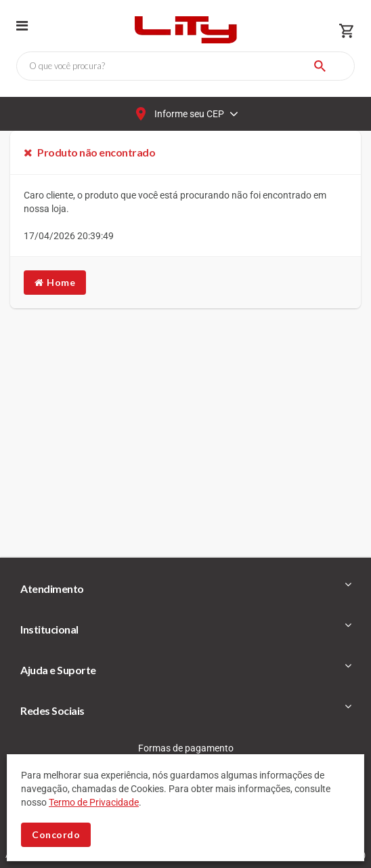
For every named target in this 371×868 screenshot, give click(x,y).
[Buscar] (320, 66)
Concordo (56, 834)
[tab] (185, 589)
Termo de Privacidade (94, 802)
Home (55, 282)
